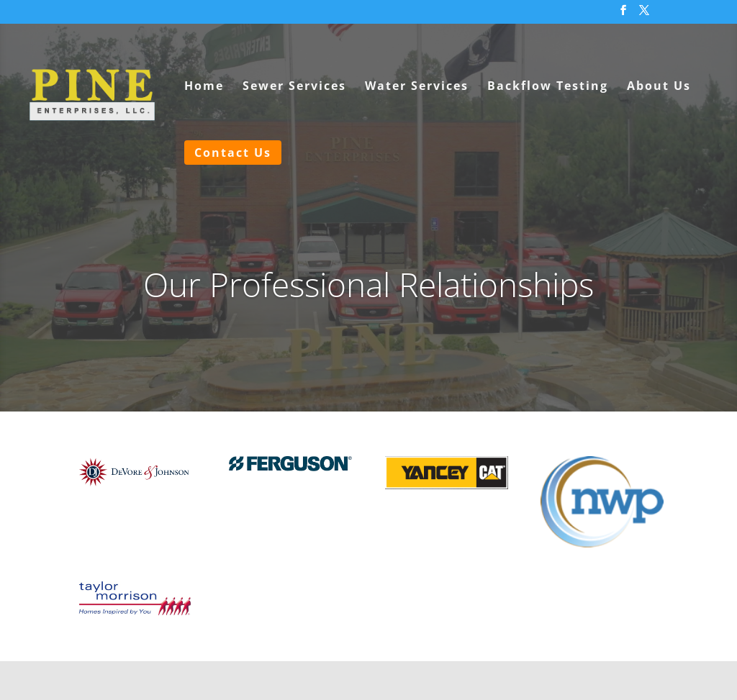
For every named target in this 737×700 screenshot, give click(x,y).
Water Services (417, 87)
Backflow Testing (548, 87)
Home (204, 87)
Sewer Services (294, 87)
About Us (659, 87)
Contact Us (233, 153)
